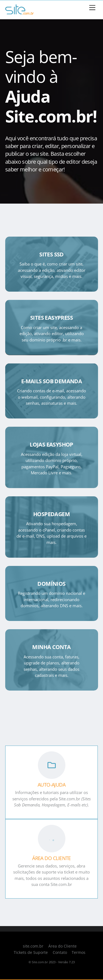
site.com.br (33, 946)
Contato (60, 952)
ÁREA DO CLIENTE (51, 858)
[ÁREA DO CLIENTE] (52, 839)
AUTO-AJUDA (52, 785)
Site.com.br (40, 962)
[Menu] (92, 8)
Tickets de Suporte (31, 952)
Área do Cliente (62, 946)
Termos (79, 952)
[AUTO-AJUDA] (52, 766)
